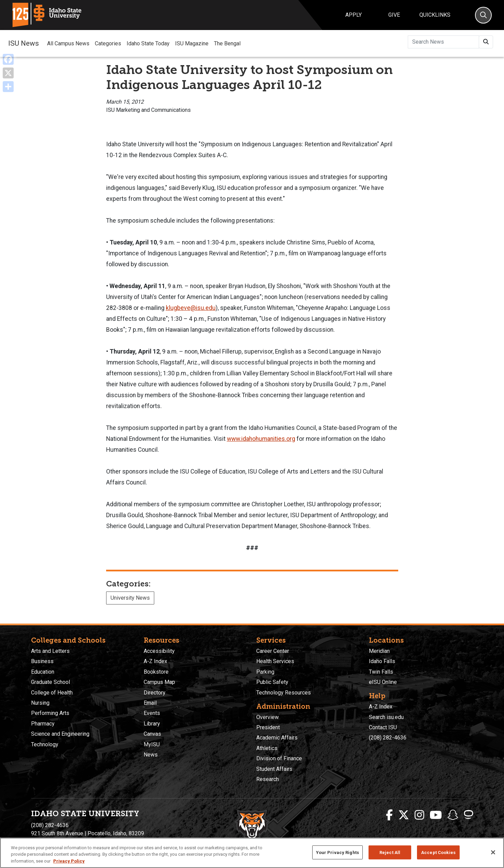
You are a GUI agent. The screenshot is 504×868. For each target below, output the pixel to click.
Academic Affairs (277, 738)
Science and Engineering (60, 734)
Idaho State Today (148, 43)
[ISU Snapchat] (453, 815)
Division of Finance (279, 758)
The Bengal (227, 43)
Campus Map (159, 682)
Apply (354, 15)
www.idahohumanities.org (261, 439)
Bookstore (156, 672)
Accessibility (159, 651)
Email (150, 703)
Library (152, 724)
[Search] (483, 15)
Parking (265, 672)
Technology (45, 744)
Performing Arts (50, 713)
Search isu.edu (386, 717)
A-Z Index (155, 661)
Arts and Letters (50, 651)
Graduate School (51, 682)
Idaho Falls (382, 661)
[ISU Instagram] (419, 815)
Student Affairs (274, 769)
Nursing (40, 703)
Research (268, 779)
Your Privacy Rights (337, 860)
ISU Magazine (192, 43)
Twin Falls (381, 672)
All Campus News (68, 43)
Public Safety (272, 682)
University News (130, 598)
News (151, 755)
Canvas (152, 734)
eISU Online (383, 682)
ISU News (24, 43)
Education (43, 672)
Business (42, 661)
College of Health (52, 693)
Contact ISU (383, 727)
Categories (108, 43)
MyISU (152, 744)
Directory (155, 693)
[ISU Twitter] (404, 815)
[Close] (493, 860)
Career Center (273, 651)
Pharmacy (43, 724)
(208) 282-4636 (388, 738)
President (268, 727)
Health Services (275, 661)
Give (394, 15)
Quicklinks (435, 15)
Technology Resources (284, 693)
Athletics (267, 748)
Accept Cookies (438, 860)
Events (152, 713)
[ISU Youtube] (436, 815)
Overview (268, 717)
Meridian (379, 651)
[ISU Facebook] (389, 815)
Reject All (390, 860)
